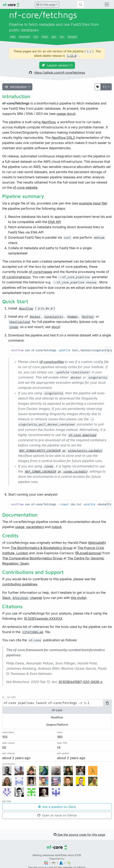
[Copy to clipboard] (107, 703)
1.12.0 (72, 56)
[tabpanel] (57, 703)
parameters (35, 527)
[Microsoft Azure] (62, 863)
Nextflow (49, 122)
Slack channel (22, 598)
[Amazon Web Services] (54, 863)
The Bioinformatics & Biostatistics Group (42, 548)
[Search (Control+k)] (81, 4)
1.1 (105, 87)
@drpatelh (97, 543)
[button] (108, 350)
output (57, 527)
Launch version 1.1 (57, 65)
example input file (93, 203)
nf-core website (25, 187)
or (61, 450)
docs (55, 327)
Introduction (16, 87)
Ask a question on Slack (57, 807)
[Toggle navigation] (107, 4)
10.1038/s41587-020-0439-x (80, 682)
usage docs (65, 114)
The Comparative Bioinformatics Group (32, 558)
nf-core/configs (52, 362)
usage (20, 527)
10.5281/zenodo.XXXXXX (43, 619)
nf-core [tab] (57, 710)
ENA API (55, 222)
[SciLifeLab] (69, 863)
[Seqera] (46, 863)
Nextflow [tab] (57, 717)
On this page (46, 5)
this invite (78, 598)
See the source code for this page (79, 835)
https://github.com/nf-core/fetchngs (57, 73)
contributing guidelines (20, 584)
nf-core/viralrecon (16, 277)
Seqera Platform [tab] (57, 725)
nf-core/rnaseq (41, 272)
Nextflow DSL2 (63, 138)
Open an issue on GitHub (57, 815)
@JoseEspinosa (88, 553)
